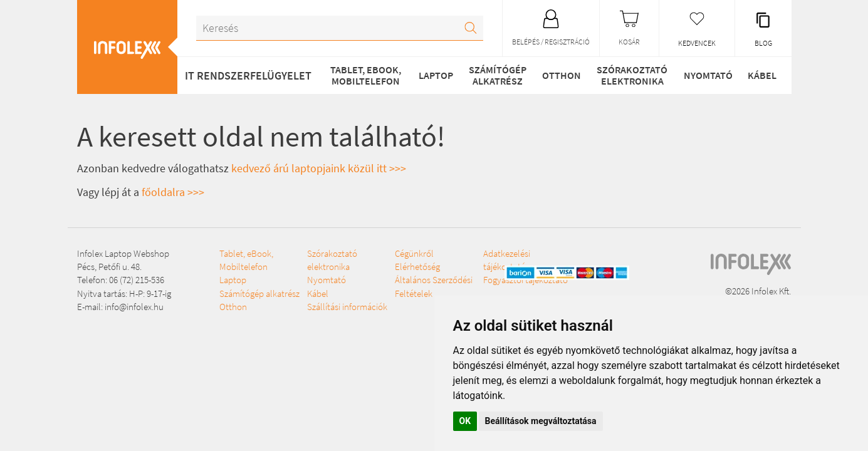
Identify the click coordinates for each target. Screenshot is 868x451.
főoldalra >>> (173, 192)
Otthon (562, 75)
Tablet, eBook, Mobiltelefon (366, 75)
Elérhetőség (417, 267)
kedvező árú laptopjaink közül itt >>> (319, 168)
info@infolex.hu (134, 307)
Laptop (436, 75)
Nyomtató (708, 75)
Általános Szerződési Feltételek (434, 286)
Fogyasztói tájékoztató (526, 280)
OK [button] (465, 421)
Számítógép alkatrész (498, 75)
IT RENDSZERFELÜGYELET (248, 75)
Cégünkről (414, 253)
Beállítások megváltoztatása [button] (541, 421)
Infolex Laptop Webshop (123, 253)
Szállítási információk (347, 307)
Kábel (762, 75)
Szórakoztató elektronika (632, 75)
